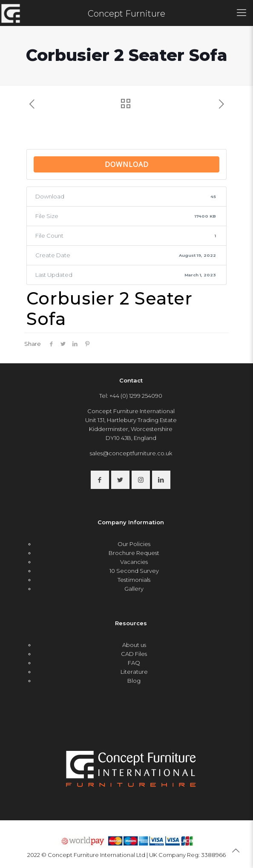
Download (127, 164)
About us (134, 645)
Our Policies (134, 544)
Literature (134, 672)
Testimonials (134, 580)
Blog (134, 681)
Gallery (134, 589)
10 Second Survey (134, 571)
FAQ (134, 663)
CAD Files (134, 654)
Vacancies (134, 562)
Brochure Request (134, 553)
